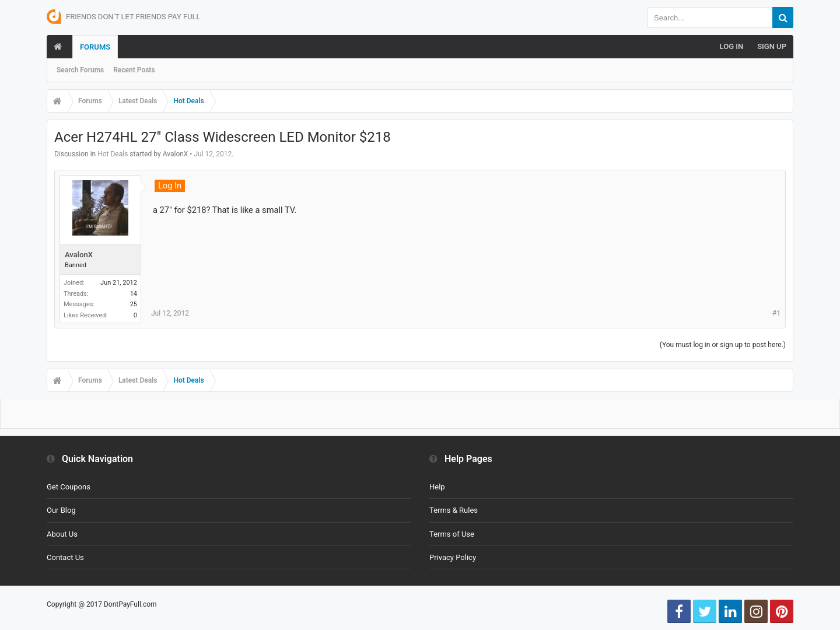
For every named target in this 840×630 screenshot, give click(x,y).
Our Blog (61, 510)
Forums (95, 47)
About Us (62, 534)
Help (437, 487)
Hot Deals (113, 154)
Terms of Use (452, 534)
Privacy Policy (453, 557)
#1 (776, 313)
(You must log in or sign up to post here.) (723, 345)
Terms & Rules (454, 510)
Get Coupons (69, 487)
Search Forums (80, 70)
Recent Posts (134, 70)
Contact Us (65, 557)
